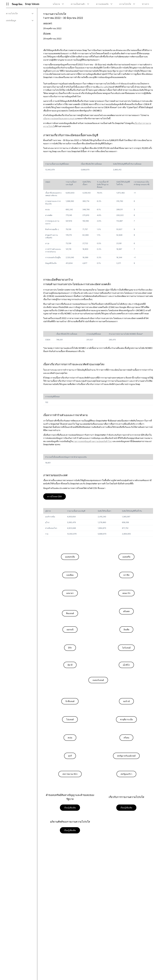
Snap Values (32, 4)
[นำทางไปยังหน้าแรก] (17, 4)
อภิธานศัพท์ (104, 87)
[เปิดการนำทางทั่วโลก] (7, 4)
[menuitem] (20, 13)
